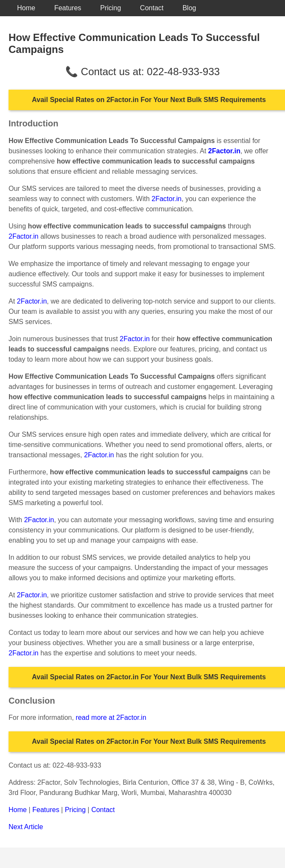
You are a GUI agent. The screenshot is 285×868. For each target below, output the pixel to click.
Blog (189, 8)
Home (26, 8)
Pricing (111, 8)
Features (68, 8)
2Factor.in (166, 199)
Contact (152, 8)
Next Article (26, 827)
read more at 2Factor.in (111, 717)
